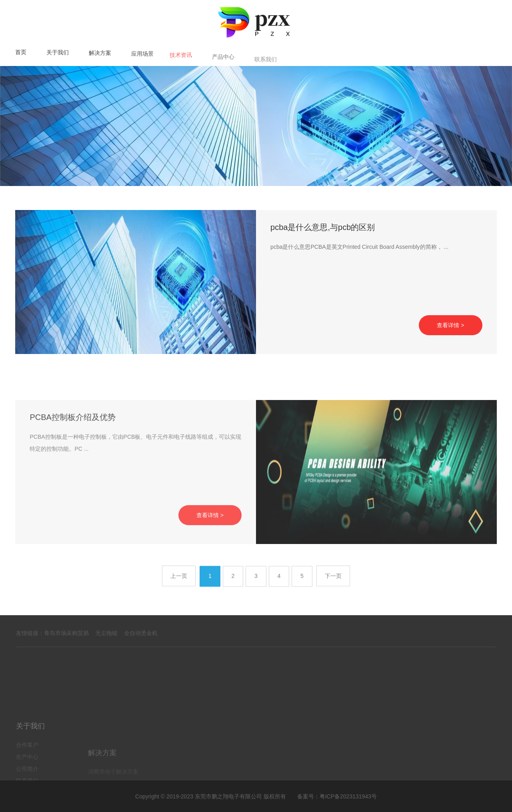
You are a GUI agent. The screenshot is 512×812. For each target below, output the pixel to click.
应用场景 (142, 58)
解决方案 (100, 56)
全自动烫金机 (141, 643)
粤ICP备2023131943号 (348, 796)
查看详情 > (450, 331)
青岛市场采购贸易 (66, 643)
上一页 (178, 592)
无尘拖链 (106, 643)
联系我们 (266, 68)
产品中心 (223, 65)
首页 (21, 53)
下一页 (334, 592)
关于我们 (58, 54)
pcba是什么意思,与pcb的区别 (323, 233)
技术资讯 (181, 62)
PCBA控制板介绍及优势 (72, 470)
